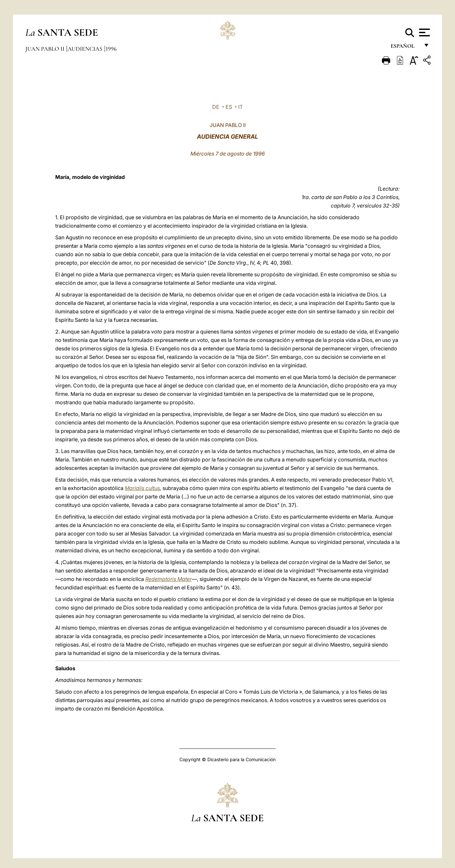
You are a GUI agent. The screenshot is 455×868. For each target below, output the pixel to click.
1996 (111, 49)
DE (216, 107)
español (405, 48)
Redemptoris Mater (169, 579)
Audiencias (86, 49)
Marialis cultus (142, 488)
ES (229, 107)
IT (240, 107)
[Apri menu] (424, 32)
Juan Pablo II (45, 49)
